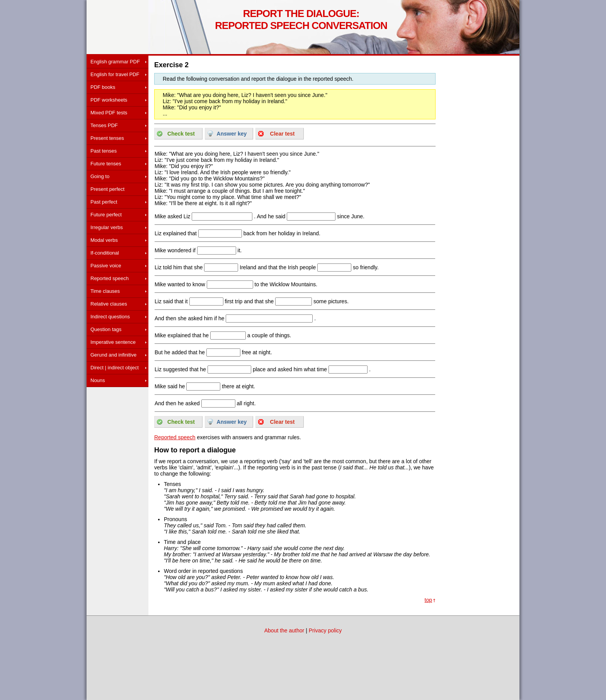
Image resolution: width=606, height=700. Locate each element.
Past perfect (104, 202)
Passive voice (106, 266)
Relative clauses (109, 304)
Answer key (232, 134)
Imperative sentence (113, 342)
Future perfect (106, 215)
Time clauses (105, 291)
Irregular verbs (107, 227)
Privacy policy (325, 630)
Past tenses (104, 151)
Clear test (283, 134)
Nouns (98, 380)
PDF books (103, 87)
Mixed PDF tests (109, 113)
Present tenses (107, 138)
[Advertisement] (117, 442)
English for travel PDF (115, 74)
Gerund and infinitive (113, 355)
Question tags (106, 329)
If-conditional (105, 253)
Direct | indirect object (115, 368)
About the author (284, 630)
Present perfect (107, 189)
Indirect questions (110, 317)
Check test (181, 134)
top (428, 600)
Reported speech (110, 278)
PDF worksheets (109, 100)
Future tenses (106, 164)
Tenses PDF (104, 125)
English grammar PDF (115, 62)
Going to (100, 176)
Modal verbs (104, 240)
